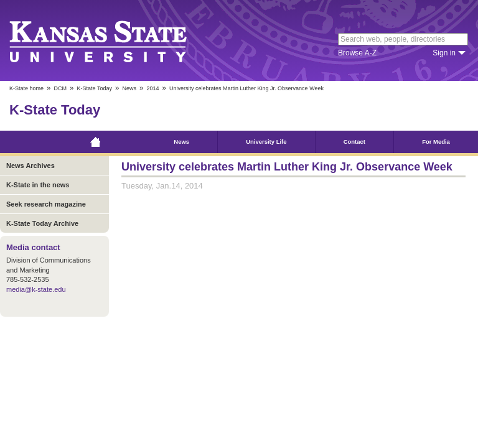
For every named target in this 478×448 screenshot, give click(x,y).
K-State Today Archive (42, 223)
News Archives (30, 166)
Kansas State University (114, 40)
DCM (61, 88)
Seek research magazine (46, 204)
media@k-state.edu (36, 289)
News (129, 88)
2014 (152, 88)
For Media (436, 142)
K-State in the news (38, 185)
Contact (354, 142)
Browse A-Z (357, 53)
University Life (266, 142)
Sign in (444, 53)
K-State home (26, 88)
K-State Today (95, 88)
